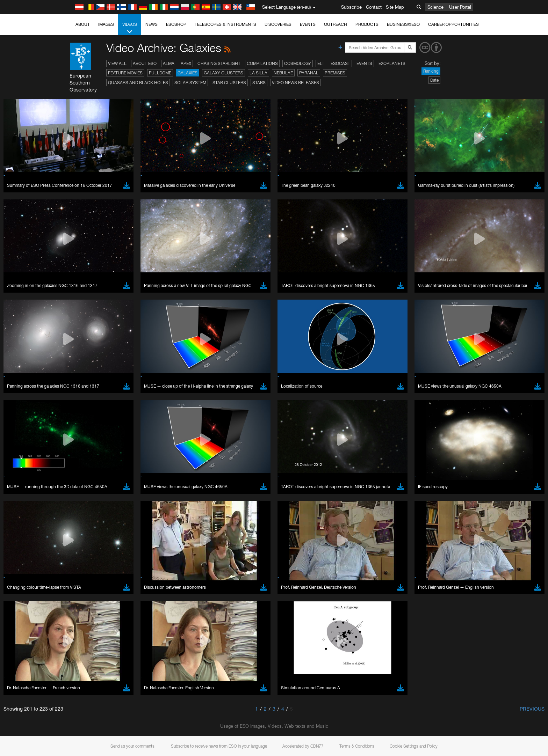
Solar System (190, 83)
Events (308, 24)
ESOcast (340, 63)
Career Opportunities (453, 24)
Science (435, 7)
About (83, 24)
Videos (130, 28)
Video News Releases (295, 83)
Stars (259, 83)
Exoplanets (392, 63)
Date (434, 80)
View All (117, 63)
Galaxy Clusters (223, 73)
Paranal (309, 73)
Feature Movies (125, 73)
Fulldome (160, 73)
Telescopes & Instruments (225, 24)
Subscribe (351, 7)
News (152, 24)
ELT (321, 63)
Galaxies (188, 73)
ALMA (169, 63)
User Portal (460, 7)
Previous (532, 709)
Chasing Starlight (219, 63)
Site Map (395, 7)
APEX (186, 63)
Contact (374, 7)
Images (106, 24)
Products (367, 24)
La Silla (258, 73)
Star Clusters (229, 83)
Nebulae (283, 73)
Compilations (262, 63)
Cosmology (298, 63)
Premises (335, 73)
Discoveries (278, 24)
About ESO (145, 63)
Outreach (336, 24)
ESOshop (176, 24)
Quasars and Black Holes (138, 83)
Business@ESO (403, 24)
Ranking (431, 71)
